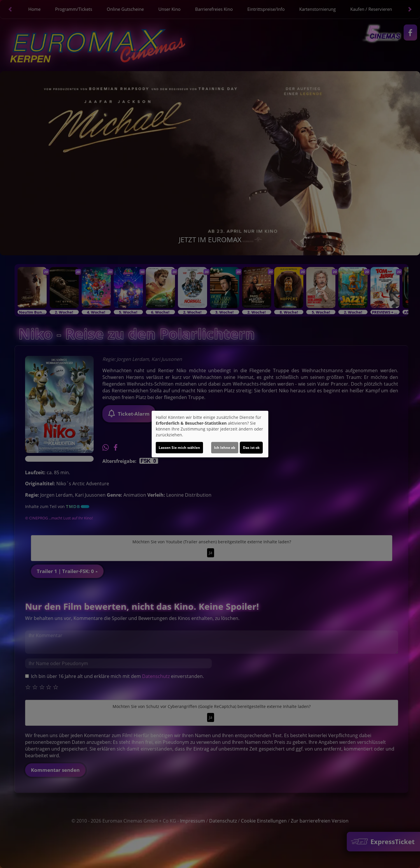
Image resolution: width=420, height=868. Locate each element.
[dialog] (210, 434)
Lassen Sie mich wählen (179, 448)
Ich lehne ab (225, 448)
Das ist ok (251, 448)
